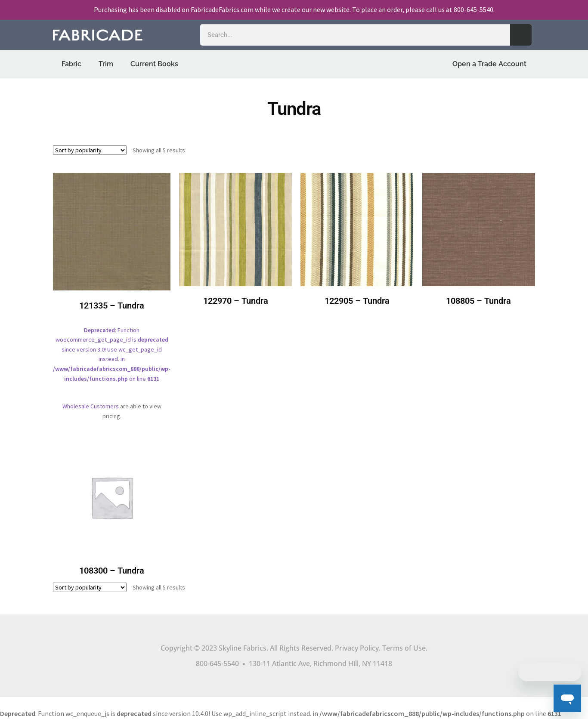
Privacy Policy (357, 648)
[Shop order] (90, 150)
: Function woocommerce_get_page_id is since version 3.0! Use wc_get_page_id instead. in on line (112, 284)
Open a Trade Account (489, 64)
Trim (106, 64)
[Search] (521, 35)
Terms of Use (404, 648)
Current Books (154, 64)
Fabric (71, 64)
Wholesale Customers (91, 406)
